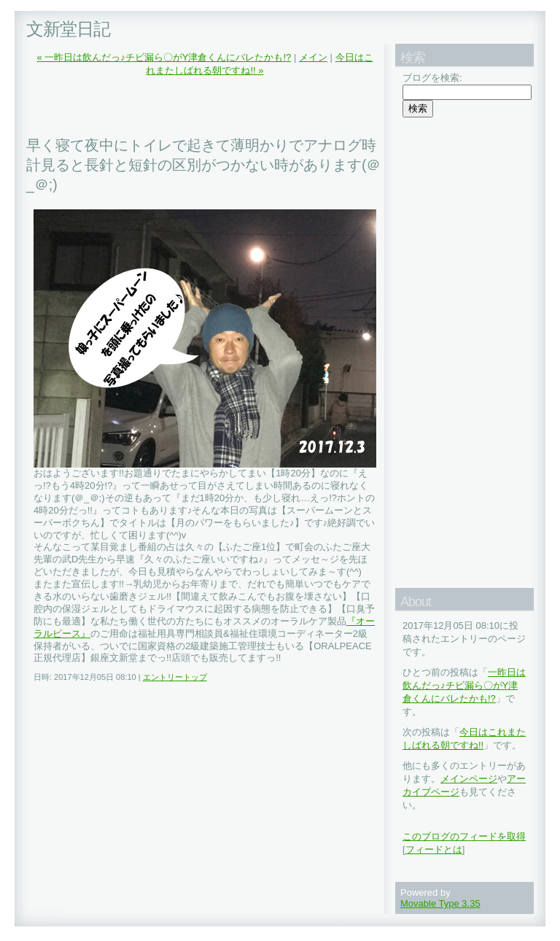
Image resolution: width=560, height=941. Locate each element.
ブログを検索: (432, 78)
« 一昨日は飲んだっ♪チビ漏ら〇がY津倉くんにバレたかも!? (164, 57)
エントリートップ (175, 677)
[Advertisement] (197, 107)
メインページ (469, 779)
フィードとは (434, 849)
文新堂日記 (68, 29)
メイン (313, 57)
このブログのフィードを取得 (464, 836)
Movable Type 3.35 (440, 903)
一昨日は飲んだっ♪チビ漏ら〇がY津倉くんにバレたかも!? (464, 685)
